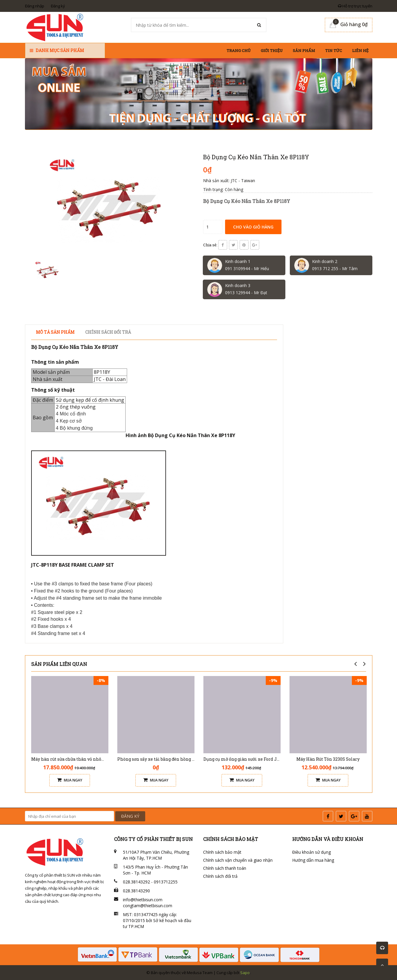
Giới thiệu (272, 51)
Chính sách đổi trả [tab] (108, 332)
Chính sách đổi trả (220, 876)
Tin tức (334, 51)
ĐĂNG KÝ (130, 816)
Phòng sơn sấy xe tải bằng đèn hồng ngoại (160, 759)
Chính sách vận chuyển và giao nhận (238, 860)
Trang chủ (239, 51)
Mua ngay (70, 780)
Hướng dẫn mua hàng (313, 860)
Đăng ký (58, 6)
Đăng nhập (35, 6)
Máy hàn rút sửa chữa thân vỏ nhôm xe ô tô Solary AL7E (89, 759)
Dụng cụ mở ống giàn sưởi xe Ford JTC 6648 (248, 759)
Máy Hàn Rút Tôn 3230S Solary (328, 759)
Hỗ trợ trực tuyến (355, 6)
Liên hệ (360, 51)
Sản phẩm (304, 51)
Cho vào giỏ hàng (253, 227)
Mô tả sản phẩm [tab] (55, 332)
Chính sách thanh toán (225, 868)
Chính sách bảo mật (222, 852)
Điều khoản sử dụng (311, 852)
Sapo (245, 973)
